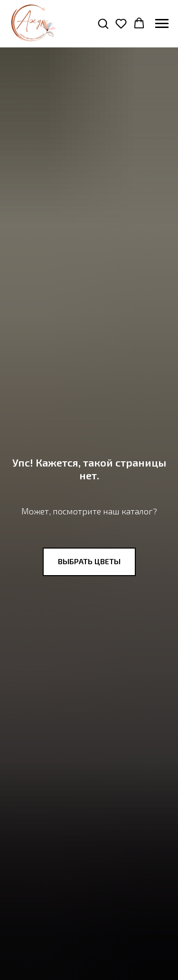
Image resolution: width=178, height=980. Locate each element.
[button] (103, 23)
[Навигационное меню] (162, 24)
